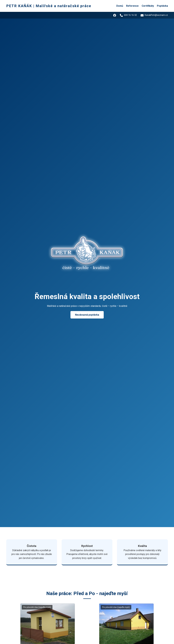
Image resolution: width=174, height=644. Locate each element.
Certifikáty (148, 6)
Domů (120, 6)
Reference (132, 6)
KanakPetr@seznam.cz (154, 15)
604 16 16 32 (127, 15)
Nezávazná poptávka (87, 315)
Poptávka (162, 6)
